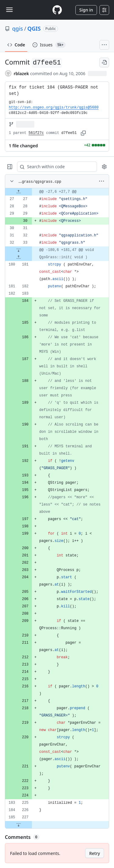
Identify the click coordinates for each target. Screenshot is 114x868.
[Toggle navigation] (9, 10)
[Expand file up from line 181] (19, 257)
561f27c (36, 133)
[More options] (102, 181)
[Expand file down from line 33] (19, 250)
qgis (17, 28)
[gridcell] (57, 192)
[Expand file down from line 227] (19, 825)
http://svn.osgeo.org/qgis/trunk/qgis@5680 (54, 108)
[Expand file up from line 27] (19, 192)
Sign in (86, 10)
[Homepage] (57, 10)
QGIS (34, 28)
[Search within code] (54, 167)
